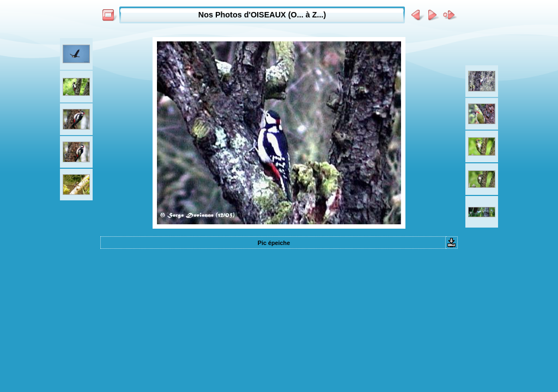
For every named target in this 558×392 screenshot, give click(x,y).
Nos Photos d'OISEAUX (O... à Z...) (262, 15)
